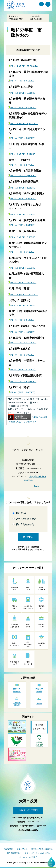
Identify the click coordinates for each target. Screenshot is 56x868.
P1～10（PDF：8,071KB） (24, 268)
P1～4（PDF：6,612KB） (23, 252)
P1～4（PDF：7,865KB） (23, 282)
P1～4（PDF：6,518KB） (23, 138)
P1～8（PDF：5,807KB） (23, 355)
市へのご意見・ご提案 (28, 830)
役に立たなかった (25, 524)
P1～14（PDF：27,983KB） (25, 66)
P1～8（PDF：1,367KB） (23, 332)
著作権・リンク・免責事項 (42, 849)
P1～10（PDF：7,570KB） (24, 305)
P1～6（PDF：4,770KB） (23, 165)
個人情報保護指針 (14, 853)
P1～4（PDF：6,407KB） (23, 107)
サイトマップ (22, 849)
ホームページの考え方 (28, 857)
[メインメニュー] (48, 4)
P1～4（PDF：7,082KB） (23, 175)
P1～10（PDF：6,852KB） (24, 188)
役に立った (22, 513)
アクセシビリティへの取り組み (37, 853)
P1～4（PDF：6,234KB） (23, 369)
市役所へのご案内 (28, 810)
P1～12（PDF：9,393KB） (24, 295)
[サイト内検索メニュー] (41, 4)
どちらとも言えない (26, 519)
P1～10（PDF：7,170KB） (24, 154)
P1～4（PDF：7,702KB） (23, 343)
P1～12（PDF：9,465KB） (24, 237)
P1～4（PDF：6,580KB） (23, 198)
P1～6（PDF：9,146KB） (23, 320)
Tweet (37, 486)
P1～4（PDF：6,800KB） (23, 392)
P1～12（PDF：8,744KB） (24, 214)
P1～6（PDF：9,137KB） (23, 81)
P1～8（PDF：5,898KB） (23, 382)
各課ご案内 (9, 849)
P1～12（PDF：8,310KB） (24, 93)
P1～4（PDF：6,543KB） (23, 225)
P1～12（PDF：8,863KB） (24, 123)
